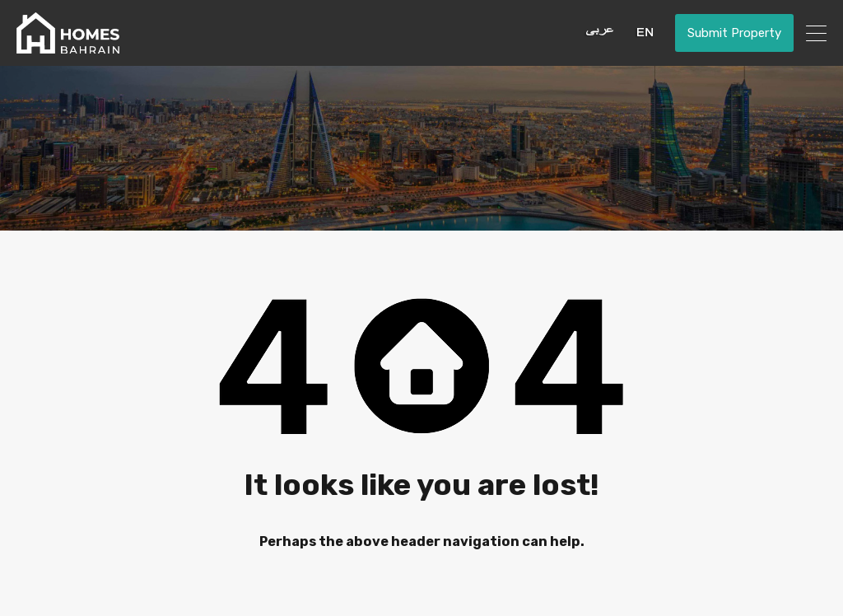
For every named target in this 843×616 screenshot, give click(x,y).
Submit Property (734, 33)
